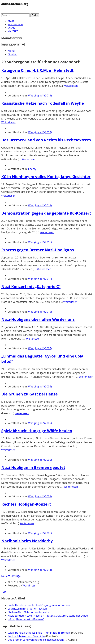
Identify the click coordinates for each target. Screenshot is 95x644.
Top (4, 592)
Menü (11, 51)
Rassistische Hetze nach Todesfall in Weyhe (43, 103)
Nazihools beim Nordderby (27, 541)
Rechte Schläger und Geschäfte (26, 636)
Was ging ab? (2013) (40, 96)
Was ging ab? (15, 24)
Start (11, 21)
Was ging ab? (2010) (40, 312)
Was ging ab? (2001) (40, 533)
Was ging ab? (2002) (40, 496)
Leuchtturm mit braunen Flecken (27, 609)
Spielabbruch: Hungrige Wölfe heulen (37, 431)
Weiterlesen (71, 86)
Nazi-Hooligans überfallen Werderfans (38, 319)
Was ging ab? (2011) (40, 242)
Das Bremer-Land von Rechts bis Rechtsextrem (46, 140)
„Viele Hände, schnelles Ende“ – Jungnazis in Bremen (39, 605)
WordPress (29, 586)
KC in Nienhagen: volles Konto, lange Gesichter (46, 177)
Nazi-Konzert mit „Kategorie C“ (31, 286)
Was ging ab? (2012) (40, 205)
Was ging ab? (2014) (40, 570)
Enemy (11, 28)
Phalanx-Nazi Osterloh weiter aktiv (28, 612)
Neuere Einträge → (13, 576)
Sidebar (12, 54)
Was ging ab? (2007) (40, 348)
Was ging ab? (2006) (40, 386)
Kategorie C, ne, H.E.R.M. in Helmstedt (37, 70)
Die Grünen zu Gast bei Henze (29, 394)
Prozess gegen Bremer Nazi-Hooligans (38, 250)
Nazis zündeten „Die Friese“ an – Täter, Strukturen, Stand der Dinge (48, 616)
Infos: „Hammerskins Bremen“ (26, 619)
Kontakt (13, 31)
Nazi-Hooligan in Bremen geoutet (33, 467)
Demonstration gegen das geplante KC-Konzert (46, 213)
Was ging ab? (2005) (40, 460)
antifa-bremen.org (15, 4)
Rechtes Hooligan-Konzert (26, 504)
